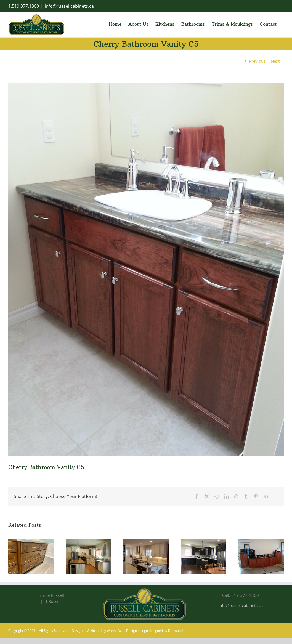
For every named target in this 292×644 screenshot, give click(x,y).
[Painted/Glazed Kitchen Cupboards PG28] (146, 542)
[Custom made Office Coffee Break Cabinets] (261, 542)
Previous (257, 61)
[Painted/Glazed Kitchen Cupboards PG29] (88, 542)
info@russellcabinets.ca (69, 6)
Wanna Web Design (122, 631)
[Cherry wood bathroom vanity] (146, 269)
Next (275, 61)
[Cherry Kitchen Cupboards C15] (203, 542)
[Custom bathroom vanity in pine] (31, 542)
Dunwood (175, 631)
